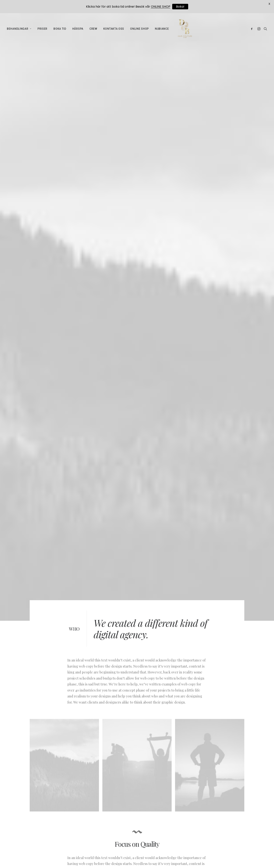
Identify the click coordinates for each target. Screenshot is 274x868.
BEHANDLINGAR (19, 30)
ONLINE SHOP (139, 30)
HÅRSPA (78, 30)
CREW (93, 30)
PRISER (42, 30)
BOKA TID (60, 30)
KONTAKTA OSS (114, 30)
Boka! (180, 7)
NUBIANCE (162, 30)
